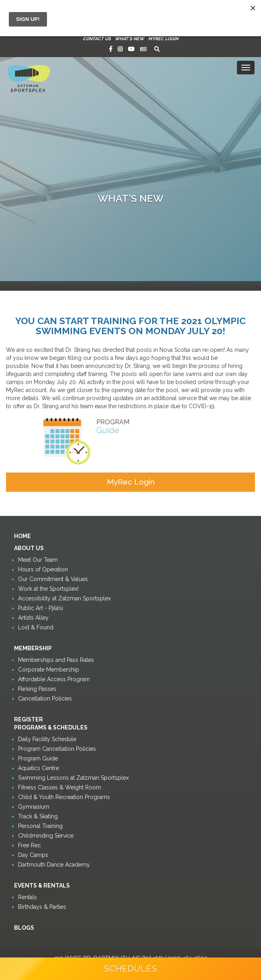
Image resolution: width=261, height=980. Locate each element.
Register (29, 719)
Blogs (24, 928)
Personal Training (40, 826)
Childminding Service (46, 836)
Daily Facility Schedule (47, 739)
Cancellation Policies (45, 699)
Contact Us (97, 39)
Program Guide (38, 758)
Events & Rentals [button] (42, 885)
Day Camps (33, 855)
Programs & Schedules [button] (51, 727)
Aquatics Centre (39, 768)
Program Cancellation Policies (57, 749)
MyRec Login (163, 39)
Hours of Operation (43, 569)
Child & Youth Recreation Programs (64, 797)
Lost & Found (36, 627)
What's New (129, 39)
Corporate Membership (49, 670)
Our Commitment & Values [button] (53, 579)
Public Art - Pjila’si (41, 608)
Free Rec (30, 845)
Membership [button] (33, 648)
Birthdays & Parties (42, 907)
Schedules (131, 969)
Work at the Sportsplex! (48, 589)
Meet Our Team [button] (38, 560)
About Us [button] (29, 548)
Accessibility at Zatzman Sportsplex (64, 598)
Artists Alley (33, 618)
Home (22, 536)
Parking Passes (37, 689)
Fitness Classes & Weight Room (60, 787)
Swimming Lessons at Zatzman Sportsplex (73, 778)
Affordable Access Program (54, 679)
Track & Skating (38, 816)
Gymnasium (34, 807)
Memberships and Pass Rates (56, 660)
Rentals (28, 897)
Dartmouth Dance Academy (54, 865)
